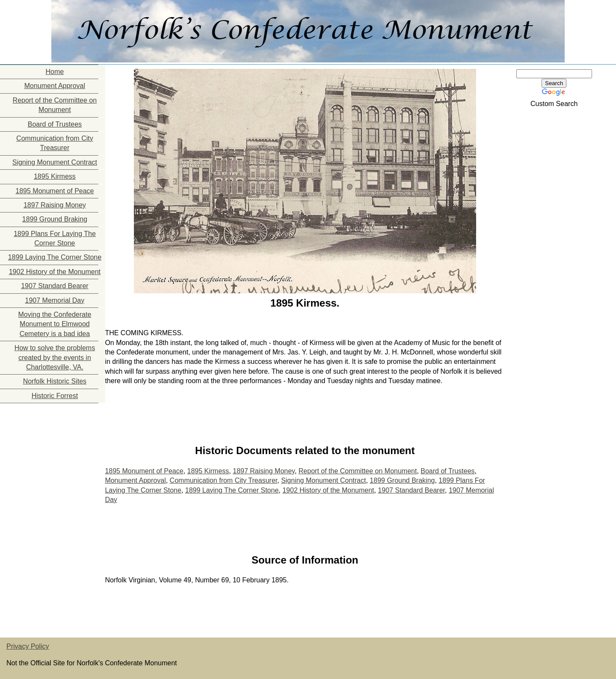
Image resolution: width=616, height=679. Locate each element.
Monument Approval (55, 86)
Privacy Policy (28, 646)
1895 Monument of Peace (55, 191)
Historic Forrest (55, 396)
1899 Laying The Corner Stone (55, 257)
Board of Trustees (55, 124)
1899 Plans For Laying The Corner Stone (55, 238)
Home (55, 72)
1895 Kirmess (55, 176)
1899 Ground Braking (55, 219)
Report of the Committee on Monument (55, 105)
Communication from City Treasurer (55, 143)
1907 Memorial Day (55, 300)
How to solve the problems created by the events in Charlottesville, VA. (55, 357)
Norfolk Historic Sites (55, 381)
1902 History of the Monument (55, 272)
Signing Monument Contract (55, 162)
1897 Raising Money (55, 205)
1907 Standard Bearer (55, 286)
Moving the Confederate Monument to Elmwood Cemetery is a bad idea (55, 324)
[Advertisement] (43, 457)
